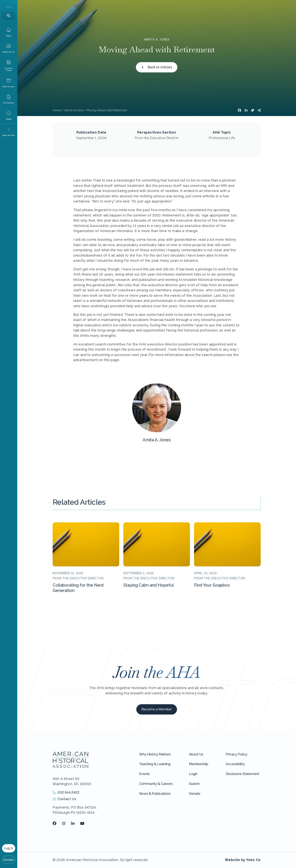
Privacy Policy (236, 754)
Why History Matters (155, 754)
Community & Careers (156, 784)
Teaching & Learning (155, 764)
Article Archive (74, 110)
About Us (196, 754)
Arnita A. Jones (157, 40)
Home (57, 110)
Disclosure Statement (242, 774)
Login (193, 774)
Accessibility (235, 764)
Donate (9, 860)
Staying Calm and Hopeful (149, 585)
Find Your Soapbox (212, 585)
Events (145, 774)
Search (194, 784)
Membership (199, 764)
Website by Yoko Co (243, 860)
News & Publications (155, 794)
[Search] (9, 16)
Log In (9, 848)
